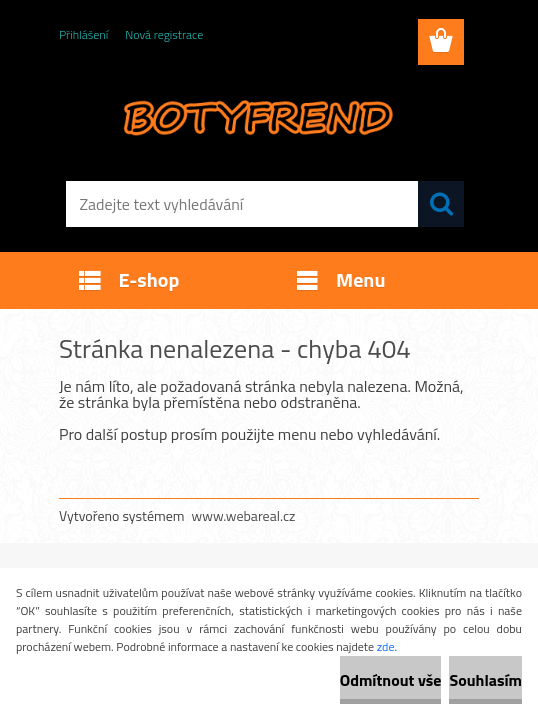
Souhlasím (485, 680)
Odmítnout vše (391, 680)
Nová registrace (164, 34)
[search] (441, 204)
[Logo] (256, 116)
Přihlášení (83, 34)
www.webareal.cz (244, 515)
